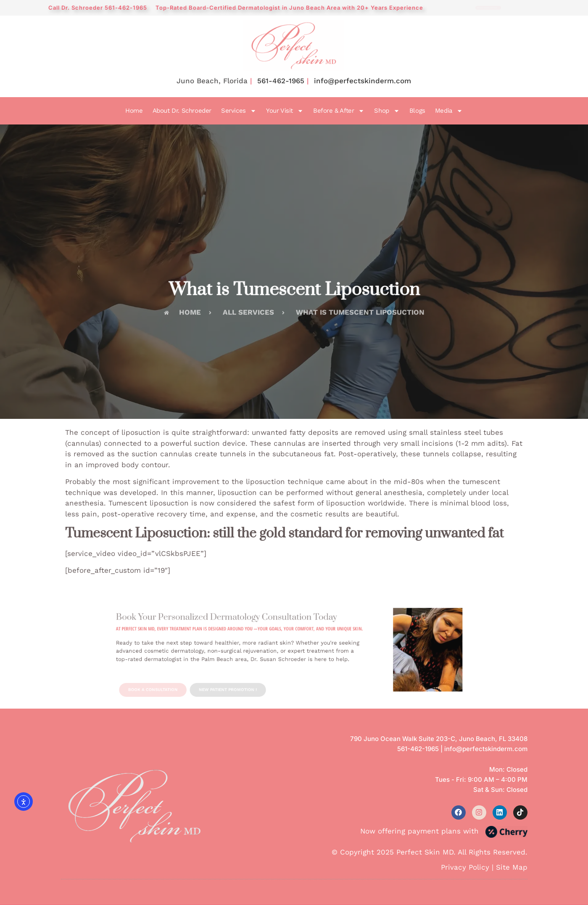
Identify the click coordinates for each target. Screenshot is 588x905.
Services (239, 111)
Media (449, 111)
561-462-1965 (281, 81)
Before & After (339, 111)
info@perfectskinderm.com (363, 81)
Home (134, 111)
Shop (387, 111)
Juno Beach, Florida (212, 81)
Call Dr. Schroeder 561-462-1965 (98, 8)
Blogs (417, 111)
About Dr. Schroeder (182, 111)
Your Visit (285, 111)
